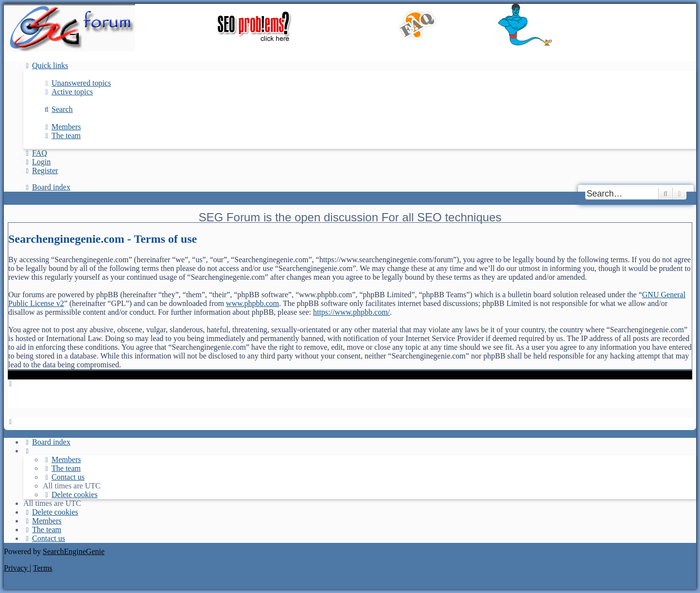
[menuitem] (77, 83)
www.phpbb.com (253, 303)
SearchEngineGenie (74, 551)
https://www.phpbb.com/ (351, 312)
